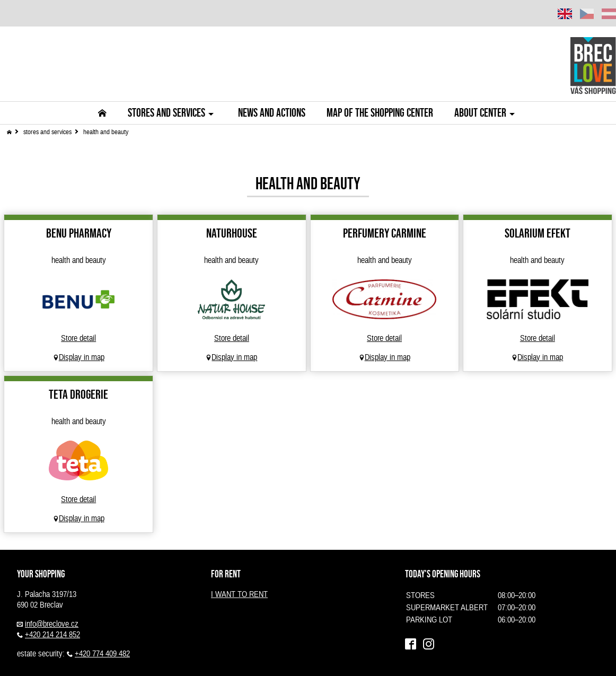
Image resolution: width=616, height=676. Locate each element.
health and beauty (106, 132)
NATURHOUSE (232, 233)
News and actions (272, 113)
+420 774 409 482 (102, 654)
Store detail (78, 338)
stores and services (47, 132)
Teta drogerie (78, 394)
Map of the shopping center (380, 113)
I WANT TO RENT (239, 594)
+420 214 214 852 (52, 635)
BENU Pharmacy (79, 233)
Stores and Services (172, 113)
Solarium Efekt (538, 233)
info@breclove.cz (52, 624)
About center (486, 113)
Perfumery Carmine (385, 233)
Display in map (82, 357)
